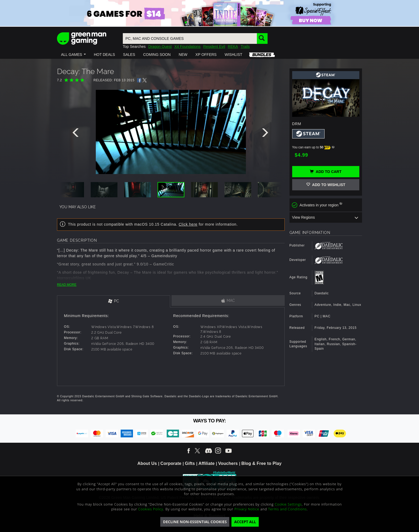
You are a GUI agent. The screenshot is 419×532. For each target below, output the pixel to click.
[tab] (114, 301)
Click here (188, 224)
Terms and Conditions (287, 509)
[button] (73, 55)
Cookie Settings (288, 504)
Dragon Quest (160, 47)
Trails (245, 47)
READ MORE (67, 285)
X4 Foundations (188, 47)
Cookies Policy (151, 509)
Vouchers (228, 463)
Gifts (190, 463)
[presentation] (77, 134)
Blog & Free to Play (262, 463)
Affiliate (207, 463)
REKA (233, 47)
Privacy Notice (247, 509)
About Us (147, 463)
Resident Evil (214, 47)
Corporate (171, 463)
